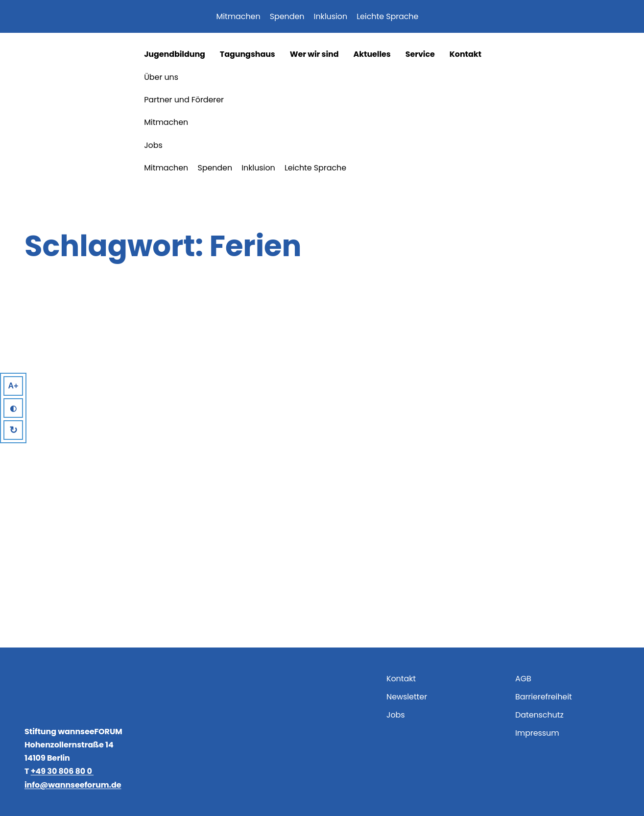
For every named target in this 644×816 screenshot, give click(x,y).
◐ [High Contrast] (13, 408)
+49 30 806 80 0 (62, 771)
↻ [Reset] (13, 430)
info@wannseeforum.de (73, 785)
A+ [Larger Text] (13, 386)
